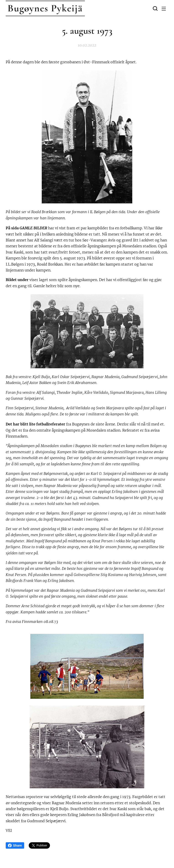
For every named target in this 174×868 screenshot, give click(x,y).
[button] (155, 8)
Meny (164, 9)
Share (15, 845)
